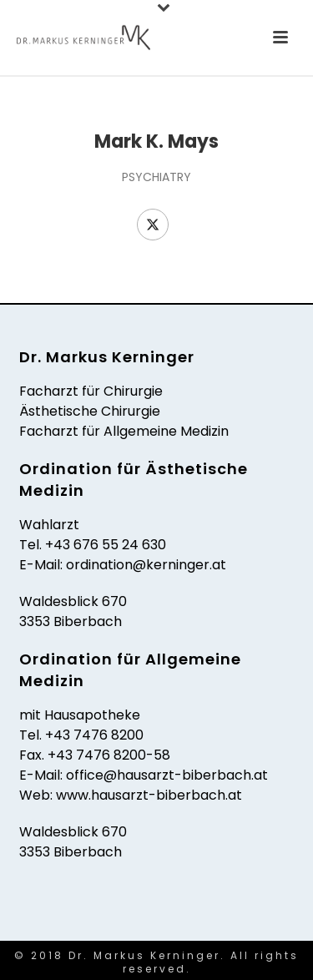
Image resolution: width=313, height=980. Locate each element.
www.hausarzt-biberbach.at (149, 795)
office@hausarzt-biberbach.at (167, 775)
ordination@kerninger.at (146, 565)
